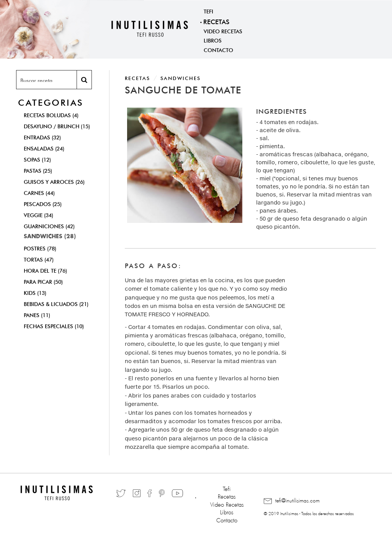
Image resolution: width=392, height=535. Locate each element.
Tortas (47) (39, 259)
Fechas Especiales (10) (54, 326)
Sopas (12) (37, 159)
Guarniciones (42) (49, 226)
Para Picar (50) (43, 281)
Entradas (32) (42, 137)
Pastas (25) (38, 170)
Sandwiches (180, 78)
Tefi (208, 11)
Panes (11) (37, 314)
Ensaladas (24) (44, 148)
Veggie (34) (38, 214)
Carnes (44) (39, 192)
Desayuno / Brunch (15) (57, 126)
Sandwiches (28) (50, 237)
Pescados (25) (43, 203)
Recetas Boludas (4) (51, 115)
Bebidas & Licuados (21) (56, 303)
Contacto (218, 49)
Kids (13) (35, 292)
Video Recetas (223, 31)
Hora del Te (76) (45, 270)
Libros (213, 40)
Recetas (216, 21)
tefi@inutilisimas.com (292, 501)
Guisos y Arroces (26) (54, 181)
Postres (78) (40, 248)
